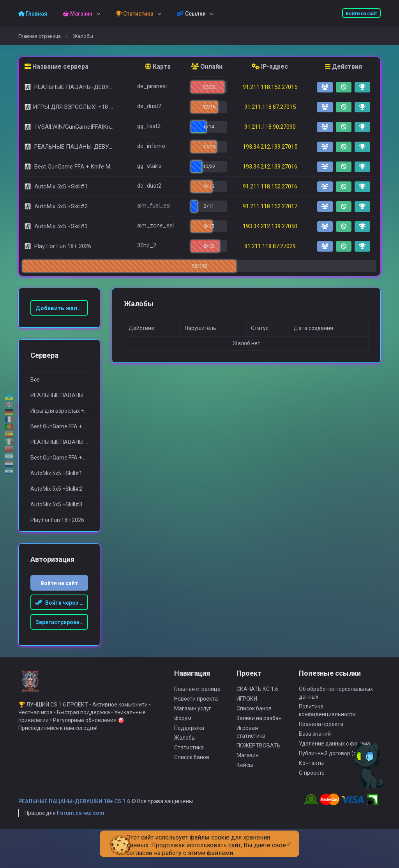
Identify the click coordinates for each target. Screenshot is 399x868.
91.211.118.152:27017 (270, 206)
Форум (183, 730)
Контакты (311, 774)
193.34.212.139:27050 (270, 226)
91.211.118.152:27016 (270, 186)
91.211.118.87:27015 (270, 107)
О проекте (312, 784)
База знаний (315, 745)
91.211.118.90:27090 (270, 127)
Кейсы (245, 776)
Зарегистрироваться (62, 622)
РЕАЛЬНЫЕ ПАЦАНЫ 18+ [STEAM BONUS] (59, 395)
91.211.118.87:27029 (270, 246)
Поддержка (189, 739)
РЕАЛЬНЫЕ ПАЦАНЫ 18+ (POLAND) (59, 442)
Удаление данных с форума (335, 755)
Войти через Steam (62, 603)
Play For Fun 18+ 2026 (57, 520)
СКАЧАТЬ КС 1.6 (257, 700)
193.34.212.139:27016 (270, 167)
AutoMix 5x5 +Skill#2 (56, 489)
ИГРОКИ (247, 710)
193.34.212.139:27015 (270, 147)
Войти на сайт (361, 14)
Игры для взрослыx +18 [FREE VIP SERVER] (59, 411)
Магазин (248, 767)
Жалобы (185, 749)
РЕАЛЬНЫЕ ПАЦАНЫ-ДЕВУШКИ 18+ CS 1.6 (74, 813)
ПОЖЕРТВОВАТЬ (259, 757)
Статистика (189, 759)
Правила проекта (321, 735)
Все (35, 380)
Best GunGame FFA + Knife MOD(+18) (59, 426)
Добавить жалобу (61, 308)
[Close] (289, 838)
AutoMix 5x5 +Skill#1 (56, 473)
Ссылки (191, 14)
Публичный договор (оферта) (337, 765)
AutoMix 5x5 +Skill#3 (56, 504)
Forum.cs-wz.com (81, 824)
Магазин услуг (193, 720)
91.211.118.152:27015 (270, 87)
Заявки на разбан (259, 730)
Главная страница (40, 36)
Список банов (192, 769)
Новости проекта (196, 710)
